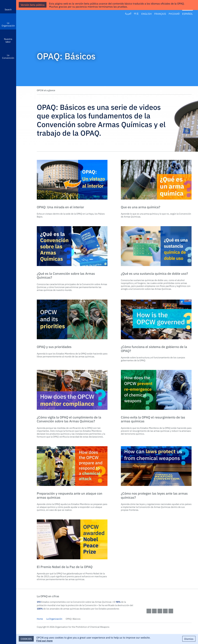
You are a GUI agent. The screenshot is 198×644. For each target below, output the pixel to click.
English (147, 14)
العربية (128, 14)
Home (40, 619)
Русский (174, 14)
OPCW (169, 599)
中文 (136, 14)
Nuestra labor (8, 40)
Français (160, 14)
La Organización (8, 24)
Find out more (44, 640)
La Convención (8, 56)
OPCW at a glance (46, 90)
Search (8, 9)
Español (188, 14)
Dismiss (189, 639)
